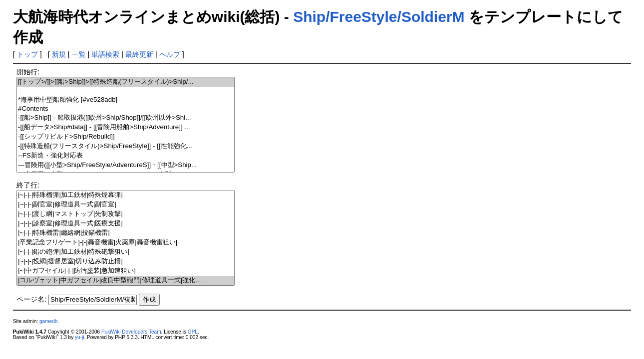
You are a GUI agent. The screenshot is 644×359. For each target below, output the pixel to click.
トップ (27, 54)
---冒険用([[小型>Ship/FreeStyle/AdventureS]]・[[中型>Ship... (126, 165)
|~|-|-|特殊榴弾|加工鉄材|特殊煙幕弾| (126, 195)
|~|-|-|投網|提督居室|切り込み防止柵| (126, 262)
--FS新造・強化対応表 (126, 156)
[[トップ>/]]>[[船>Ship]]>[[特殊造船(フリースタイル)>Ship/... (126, 82)
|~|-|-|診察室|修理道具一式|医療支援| (126, 224)
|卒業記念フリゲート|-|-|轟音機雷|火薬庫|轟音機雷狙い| (126, 243)
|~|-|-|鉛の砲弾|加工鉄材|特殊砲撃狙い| (126, 252)
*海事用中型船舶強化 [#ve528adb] (126, 100)
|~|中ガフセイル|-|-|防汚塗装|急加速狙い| (126, 271)
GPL (193, 332)
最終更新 (139, 54)
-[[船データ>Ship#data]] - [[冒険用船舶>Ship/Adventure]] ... (126, 127)
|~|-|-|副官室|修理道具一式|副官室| (126, 205)
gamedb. (49, 321)
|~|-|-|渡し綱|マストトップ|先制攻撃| (126, 214)
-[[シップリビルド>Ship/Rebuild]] (126, 137)
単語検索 (105, 54)
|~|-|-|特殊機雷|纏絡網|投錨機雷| (126, 233)
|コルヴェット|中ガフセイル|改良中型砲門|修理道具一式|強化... (126, 280)
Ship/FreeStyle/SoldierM (379, 17)
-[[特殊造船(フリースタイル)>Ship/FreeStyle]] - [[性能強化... (126, 146)
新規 (59, 54)
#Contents (126, 109)
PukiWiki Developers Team (131, 332)
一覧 (79, 54)
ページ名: (31, 299)
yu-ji (79, 337)
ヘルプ (170, 54)
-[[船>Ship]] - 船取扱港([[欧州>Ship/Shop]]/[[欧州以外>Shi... (126, 118)
